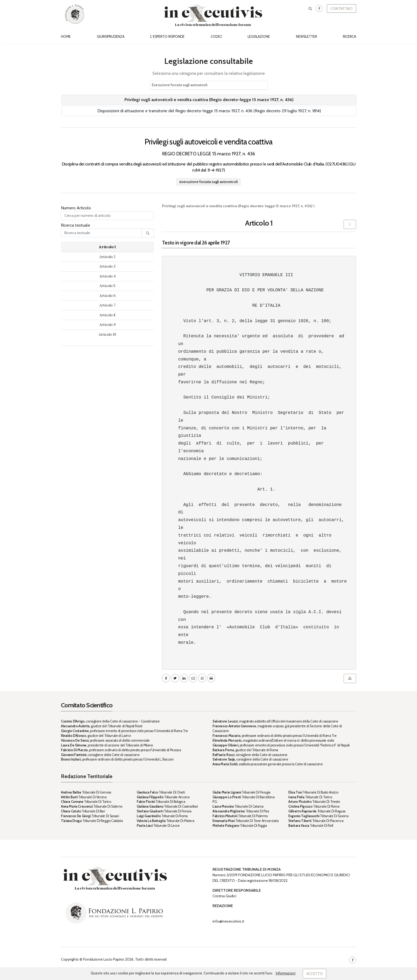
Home (66, 37)
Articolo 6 (108, 296)
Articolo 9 (108, 325)
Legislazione (259, 37)
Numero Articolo (76, 208)
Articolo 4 (108, 276)
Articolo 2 (107, 257)
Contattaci (341, 9)
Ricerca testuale (76, 225)
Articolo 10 (107, 335)
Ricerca (349, 37)
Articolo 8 (107, 315)
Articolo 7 (107, 305)
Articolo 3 (107, 266)
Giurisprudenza (111, 37)
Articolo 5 (107, 286)
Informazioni (286, 973)
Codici (216, 37)
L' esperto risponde (167, 37)
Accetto (315, 974)
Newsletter (307, 37)
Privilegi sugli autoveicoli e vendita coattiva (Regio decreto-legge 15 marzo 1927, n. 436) (209, 100)
